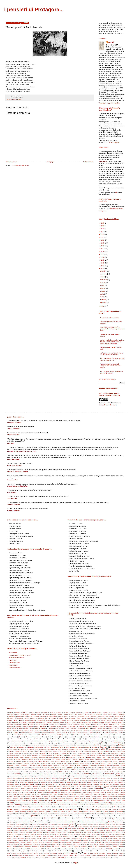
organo (105, 799)
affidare (99, 712)
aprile (102, 294)
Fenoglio (107, 759)
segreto (59, 832)
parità (123, 801)
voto (115, 856)
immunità (10, 774)
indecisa (55, 774)
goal (98, 768)
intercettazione (82, 776)
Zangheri (75, 858)
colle (50, 739)
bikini (115, 727)
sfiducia (27, 834)
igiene (94, 772)
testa (58, 847)
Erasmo (93, 755)
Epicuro (68, 755)
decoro (81, 747)
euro (76, 757)
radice (102, 818)
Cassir (75, 735)
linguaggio (61, 782)
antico (112, 716)
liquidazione (70, 782)
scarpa (31, 830)
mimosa (98, 790)
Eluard (28, 755)
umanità (40, 851)
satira (100, 828)
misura (117, 790)
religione (32, 822)
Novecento (71, 797)
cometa (77, 739)
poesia (66, 809)
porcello (48, 812)
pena (24, 805)
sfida (21, 834)
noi (23, 797)
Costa (103, 743)
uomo (70, 851)
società (73, 836)
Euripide (70, 757)
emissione (43, 755)
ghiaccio (109, 766)
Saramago (81, 828)
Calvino (15, 733)
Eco (35, 753)
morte (103, 793)
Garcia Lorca (32, 766)
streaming (117, 841)
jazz (26, 778)
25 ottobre (17, 712)
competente (106, 739)
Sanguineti (61, 828)
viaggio (121, 853)
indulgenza (79, 774)
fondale (109, 762)
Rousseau (64, 826)
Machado (50, 784)
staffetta (21, 841)
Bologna (43, 729)
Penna (29, 805)
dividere (49, 751)
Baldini (108, 722)
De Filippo (121, 745)
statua (45, 841)
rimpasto (53, 824)
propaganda (122, 814)
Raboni (81, 818)
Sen (85, 832)
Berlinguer (72, 727)
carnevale (35, 735)
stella (50, 841)
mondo (33, 792)
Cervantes (29, 737)
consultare (115, 741)
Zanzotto (82, 858)
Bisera (20, 729)
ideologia (83, 772)
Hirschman (68, 772)
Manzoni (59, 786)
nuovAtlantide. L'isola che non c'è (20, 655)
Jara (21, 778)
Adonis (87, 712)
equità (87, 755)
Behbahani (18, 727)
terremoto (27, 847)
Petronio (43, 807)
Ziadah (93, 858)
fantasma (24, 759)
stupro (41, 843)
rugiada (96, 826)
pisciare (32, 809)
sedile (47, 832)
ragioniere (16, 820)
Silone (110, 834)
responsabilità (58, 822)
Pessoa (25, 807)
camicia (30, 733)
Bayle (117, 725)
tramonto (17, 849)
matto (29, 788)
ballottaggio (10, 725)
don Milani (86, 751)
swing (9, 845)
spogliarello (91, 839)
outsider (24, 801)
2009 (103, 306)
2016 (103, 252)
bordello (80, 729)
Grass (69, 770)
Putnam (123, 816)
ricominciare (10, 824)
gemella (72, 766)
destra (9, 749)
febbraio (103, 300)
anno (88, 716)
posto (80, 812)
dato (103, 745)
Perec (93, 805)
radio (108, 818)
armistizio (104, 718)
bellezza (31, 727)
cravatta (17, 745)
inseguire (50, 776)
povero (92, 812)
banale (38, 725)
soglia (93, 836)
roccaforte (18, 826)
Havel (42, 772)
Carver (59, 735)
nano (43, 794)
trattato (46, 849)
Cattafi (86, 735)
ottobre (103, 277)
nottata (59, 797)
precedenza (120, 812)
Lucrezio (17, 784)
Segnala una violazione (108, 388)
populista (42, 812)
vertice (109, 853)
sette (119, 832)
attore (98, 720)
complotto (120, 739)
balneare (18, 725)
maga (74, 784)
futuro (97, 764)
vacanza (94, 851)
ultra (35, 851)
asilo (21, 720)
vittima (65, 856)
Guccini (96, 770)
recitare (82, 820)
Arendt (67, 718)
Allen (86, 714)
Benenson (52, 727)
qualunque (24, 818)
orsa (116, 799)
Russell (116, 826)
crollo (47, 745)
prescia (24, 814)
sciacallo (121, 830)
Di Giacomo (22, 749)
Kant (47, 778)
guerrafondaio (17, 772)
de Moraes (55, 747)
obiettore (105, 797)
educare (57, 753)
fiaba (52, 762)
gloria (93, 768)
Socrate (80, 836)
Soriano (15, 839)
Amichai (30, 716)
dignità (54, 749)
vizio (76, 856)
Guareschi (89, 770)
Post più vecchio (88, 162)
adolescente (79, 712)
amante (115, 714)
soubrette (21, 839)
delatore (87, 747)
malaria (116, 784)
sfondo (33, 834)
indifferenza (71, 774)
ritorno (97, 824)
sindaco (11, 836)
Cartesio (47, 735)
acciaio (38, 712)
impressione (34, 774)
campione (53, 733)
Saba (9, 828)
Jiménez (31, 778)
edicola (50, 753)
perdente (81, 805)
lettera (121, 780)
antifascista (10, 718)
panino (102, 801)
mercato (123, 788)
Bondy (57, 729)
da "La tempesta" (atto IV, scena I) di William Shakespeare (112, 359)
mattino (24, 788)
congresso (98, 741)
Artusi (121, 718)
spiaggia (78, 839)
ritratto (102, 824)
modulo (9, 793)
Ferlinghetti (122, 759)
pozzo (106, 812)
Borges (86, 729)
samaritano (47, 828)
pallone (71, 801)
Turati (96, 849)
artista (116, 718)
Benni (59, 727)
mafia (69, 784)
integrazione (64, 776)
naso (55, 794)
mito (122, 790)
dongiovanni (94, 751)
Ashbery (9, 720)
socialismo (58, 836)
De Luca (31, 747)
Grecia (74, 770)
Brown (121, 729)
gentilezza (85, 766)
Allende (92, 714)
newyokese (122, 794)
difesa (37, 749)
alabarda (53, 714)
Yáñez (55, 858)
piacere (50, 807)
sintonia (28, 836)
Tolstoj (91, 847)
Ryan (122, 826)
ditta (37, 751)
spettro (68, 839)
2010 (103, 269)
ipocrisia (112, 776)
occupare (121, 797)
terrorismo (35, 847)
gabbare (103, 764)
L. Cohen (115, 778)
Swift (122, 843)
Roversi (72, 826)
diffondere (43, 749)
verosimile (103, 853)
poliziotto (97, 809)
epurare (81, 755)
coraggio (56, 743)
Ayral (62, 722)
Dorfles (114, 751)
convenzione (35, 743)
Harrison (30, 772)
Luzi (37, 784)
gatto (39, 766)
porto (69, 812)
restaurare (83, 822)
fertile (25, 762)
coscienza (96, 743)
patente (89, 803)
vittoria (71, 856)
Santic (70, 828)
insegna (35, 776)
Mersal (30, 790)
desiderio (120, 747)
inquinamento (27, 776)
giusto (77, 768)
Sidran (88, 834)
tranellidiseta (13, 665)
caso (70, 735)
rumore (109, 826)
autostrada (31, 722)
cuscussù (79, 745)
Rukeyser (103, 826)
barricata (70, 725)
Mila (78, 790)
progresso (114, 814)
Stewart (79, 841)
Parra (30, 803)
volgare (81, 856)
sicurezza (82, 834)
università (64, 851)
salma (14, 828)
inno (124, 774)
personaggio (121, 805)
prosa (34, 816)
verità (96, 853)
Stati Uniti (38, 841)
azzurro (74, 722)
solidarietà (105, 836)
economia (42, 753)
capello (107, 733)
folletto (99, 762)
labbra (121, 778)
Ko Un (90, 778)
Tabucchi (36, 845)
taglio (53, 845)
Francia (38, 764)
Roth (59, 826)
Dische (123, 749)
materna (121, 786)
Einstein (87, 753)
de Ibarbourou (22, 747)
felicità (93, 759)
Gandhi (17, 766)
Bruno (15, 731)
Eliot (18, 755)
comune (19, 741)
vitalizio (60, 856)
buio (36, 731)
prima (50, 814)
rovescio (80, 826)
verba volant (71, 853)
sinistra (18, 836)
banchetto (44, 725)
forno (9, 764)
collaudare (44, 739)
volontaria (88, 856)
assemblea (41, 720)
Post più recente (11, 162)
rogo (30, 826)
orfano (99, 799)
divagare (43, 751)
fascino (41, 759)
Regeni (123, 820)
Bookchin (73, 729)
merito (24, 790)
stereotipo (56, 841)
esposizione (42, 757)
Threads (113, 209)
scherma (89, 830)
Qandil (17, 818)
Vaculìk (115, 851)
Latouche (48, 780)
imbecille (121, 772)
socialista (66, 836)
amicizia (37, 716)
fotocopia (20, 764)
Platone (60, 809)
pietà (85, 807)
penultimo (62, 805)
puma (117, 816)
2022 (103, 234)
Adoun (93, 712)
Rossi (49, 826)
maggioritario (82, 784)
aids (22, 714)
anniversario (81, 716)
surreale (92, 843)
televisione (115, 845)
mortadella (96, 793)
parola (25, 803)
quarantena (39, 818)
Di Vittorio (30, 749)
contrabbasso (19, 743)
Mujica (123, 793)
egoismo (81, 753)
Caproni (9, 735)
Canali (59, 733)
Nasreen (61, 794)
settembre (104, 280)
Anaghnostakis (52, 716)
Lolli (112, 782)
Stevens (72, 841)
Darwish (97, 745)
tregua (52, 849)
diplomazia (96, 749)
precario (112, 812)
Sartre (95, 828)
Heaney (48, 772)
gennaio (103, 302)
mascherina (98, 786)
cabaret (91, 731)
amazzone (122, 714)
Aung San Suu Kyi (118, 720)
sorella (9, 839)
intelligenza (73, 776)
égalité (75, 753)
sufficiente (55, 843)
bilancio (121, 727)
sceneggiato (73, 830)
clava (123, 737)
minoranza (105, 790)
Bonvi (67, 729)
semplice (71, 832)
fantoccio (31, 759)
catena (80, 735)
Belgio (25, 727)
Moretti (85, 793)
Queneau (55, 818)
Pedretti (18, 805)
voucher (121, 856)
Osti (19, 801)
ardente (61, 718)
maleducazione (11, 786)
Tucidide (85, 849)
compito (114, 739)
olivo (22, 799)
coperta (43, 743)
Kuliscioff (102, 778)
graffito (48, 770)
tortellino (102, 847)
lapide (36, 780)
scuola (40, 832)
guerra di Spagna (118, 770)
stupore (35, 843)
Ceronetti (21, 737)
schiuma (114, 830)
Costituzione (118, 743)
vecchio (36, 853)
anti (107, 716)
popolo (29, 812)
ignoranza (100, 772)
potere (86, 812)
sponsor (98, 839)
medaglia (58, 788)
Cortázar (79, 743)
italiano (9, 778)
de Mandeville (39, 747)
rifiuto (35, 824)
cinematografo (71, 737)
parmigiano (18, 803)
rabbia (76, 818)
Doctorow (62, 751)
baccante (80, 722)
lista (76, 782)
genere (78, 766)
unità (58, 851)
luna (23, 784)
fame (117, 757)
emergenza (35, 755)
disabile (111, 749)
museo (22, 794)
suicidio (62, 843)
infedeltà (95, 774)
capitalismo (114, 733)
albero (65, 714)
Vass (30, 853)
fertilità (30, 762)
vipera (49, 856)
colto (72, 739)
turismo (117, 849)
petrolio (37, 807)
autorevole (23, 722)
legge (89, 780)
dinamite (80, 749)
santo (75, 828)
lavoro (65, 780)
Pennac (34, 805)
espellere (34, 757)
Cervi (35, 737)
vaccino (109, 851)
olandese (16, 799)
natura (67, 794)
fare (36, 759)
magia (89, 784)
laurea (59, 780)
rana (29, 820)
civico (105, 737)
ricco (117, 822)
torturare (108, 847)
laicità (17, 780)
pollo (109, 809)
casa (65, 735)
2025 (103, 226)
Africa (120, 712)
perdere (88, 805)
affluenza (106, 712)
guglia (24, 772)
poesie (19, 100)
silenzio (105, 834)
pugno (107, 816)
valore (13, 853)
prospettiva (44, 816)
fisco (85, 762)
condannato (63, 741)
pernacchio (113, 805)
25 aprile (10, 712)
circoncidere (85, 737)
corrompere (71, 743)
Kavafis (68, 778)
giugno (103, 288)
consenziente (107, 741)
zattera (88, 858)
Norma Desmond (36, 797)
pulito (112, 816)
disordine (25, 751)
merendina (18, 790)
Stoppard (85, 841)
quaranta (31, 818)
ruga (91, 826)
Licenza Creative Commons (108, 405)
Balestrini (114, 722)
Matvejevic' (42, 788)
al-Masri (39, 714)
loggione (106, 782)
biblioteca (102, 727)
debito (62, 747)
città (92, 737)
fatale (58, 759)
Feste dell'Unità (44, 762)
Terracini (20, 847)
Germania (92, 766)
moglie (15, 793)
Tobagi (70, 847)
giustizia (70, 768)
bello (36, 727)
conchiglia (48, 741)
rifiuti (30, 824)
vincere (26, 856)
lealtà (78, 780)
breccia (105, 729)
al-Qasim (46, 714)
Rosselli (42, 826)
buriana (58, 731)
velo (41, 853)
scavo (54, 830)
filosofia (78, 761)
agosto (103, 283)
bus (69, 731)
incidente (41, 774)
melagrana (90, 788)
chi (44, 737)
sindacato (122, 834)
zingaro (99, 858)
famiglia (123, 757)
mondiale (26, 793)
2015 (103, 254)
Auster (9, 722)
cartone (53, 735)
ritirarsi (91, 824)
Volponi (94, 856)
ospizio (9, 801)
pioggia (121, 807)
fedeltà (87, 759)
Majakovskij (109, 784)
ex (94, 757)
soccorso (50, 836)
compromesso (11, 741)
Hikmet (60, 772)
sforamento (39, 834)
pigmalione (104, 807)
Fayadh (81, 759)
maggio (103, 291)
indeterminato (62, 774)
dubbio (11, 753)
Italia (118, 776)
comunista (34, 741)
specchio (39, 839)
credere (30, 745)
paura (102, 803)
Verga (91, 853)
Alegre (71, 714)
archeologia (41, 718)
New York (114, 794)
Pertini (11, 807)
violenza (43, 856)
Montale (55, 792)
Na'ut (38, 794)
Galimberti (122, 764)
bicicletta (109, 727)
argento (73, 718)
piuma (43, 809)
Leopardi (109, 780)
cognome (31, 739)
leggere (102, 780)
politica (87, 809)
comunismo (26, 741)
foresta (121, 762)
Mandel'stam (27, 786)
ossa (14, 801)
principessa (64, 814)
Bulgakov (42, 731)
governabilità (18, 770)
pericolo (99, 805)
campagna (37, 733)
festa (35, 762)
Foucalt (26, 764)
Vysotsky (16, 858)
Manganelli (51, 786)
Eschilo (28, 757)
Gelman (62, 766)
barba (57, 725)
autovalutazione (40, 722)
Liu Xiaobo (82, 782)
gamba (11, 766)
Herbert (54, 772)
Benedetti (43, 727)
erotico (121, 755)
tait (58, 845)
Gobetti (108, 768)
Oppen (46, 799)
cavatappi (98, 735)
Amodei (43, 716)
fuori (86, 764)
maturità (35, 788)
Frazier (44, 764)
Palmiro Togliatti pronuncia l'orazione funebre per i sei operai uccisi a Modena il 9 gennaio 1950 (112, 342)
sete (114, 832)
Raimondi (23, 820)
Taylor (79, 845)
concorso (55, 741)
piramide (17, 809)
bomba (51, 729)
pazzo (114, 803)
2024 (103, 229)
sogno (98, 836)
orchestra (88, 799)
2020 (103, 240)
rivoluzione (120, 824)
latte (54, 780)
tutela (11, 851)
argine (78, 718)
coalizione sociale (14, 739)
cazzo (117, 735)
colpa (61, 739)
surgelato (85, 843)
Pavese (108, 803)
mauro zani (13, 660)
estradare (49, 757)
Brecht (111, 729)
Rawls (63, 820)
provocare (82, 816)
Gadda (109, 764)
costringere (10, 745)
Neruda (14, 100)
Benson (65, 727)
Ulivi (30, 851)
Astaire (63, 720)
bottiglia (94, 729)
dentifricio (113, 747)
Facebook (119, 209)
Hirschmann (76, 772)
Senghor (96, 832)
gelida (56, 766)
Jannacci (16, 778)
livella (90, 782)
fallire (113, 757)
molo (20, 793)
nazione (96, 794)
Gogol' (114, 768)
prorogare (27, 816)
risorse (71, 824)
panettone (95, 801)
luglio (102, 285)
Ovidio (30, 801)
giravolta (39, 768)
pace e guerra (49, 801)
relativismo (24, 822)
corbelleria (63, 743)
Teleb (95, 845)
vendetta (46, 853)
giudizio (58, 768)
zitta (104, 858)
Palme (77, 801)
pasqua (62, 803)
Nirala (15, 797)
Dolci (68, 751)
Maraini (66, 786)
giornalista (26, 768)
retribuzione (103, 822)
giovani (33, 768)
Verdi (86, 853)
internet (100, 776)
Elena (93, 753)
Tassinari (68, 845)
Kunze (109, 778)
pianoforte (56, 807)
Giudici (52, 768)
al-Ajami (33, 714)
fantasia (18, 759)
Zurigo (114, 858)
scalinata (10, 830)
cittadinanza (99, 737)
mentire (109, 788)
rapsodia (51, 820)
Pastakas (82, 803)
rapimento (35, 820)
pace (41, 801)
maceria (43, 784)
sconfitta (23, 832)
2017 (103, 249)
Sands (54, 828)
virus (54, 856)
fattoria (63, 759)
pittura (38, 809)
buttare (79, 731)
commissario (90, 739)
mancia (20, 786)
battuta (100, 725)
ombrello (27, 799)
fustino (91, 764)
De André (113, 745)
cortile (90, 743)
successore (48, 843)
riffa (25, 824)
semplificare (78, 832)
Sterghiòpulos (64, 841)
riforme (46, 824)
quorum (62, 818)
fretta (49, 764)
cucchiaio (65, 745)
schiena (108, 830)
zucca (109, 858)
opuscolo (77, 799)
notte (64, 797)
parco (118, 801)
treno (57, 849)
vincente (20, 856)
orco (94, 799)
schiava (101, 830)
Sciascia (10, 832)
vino (37, 856)
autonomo (16, 722)
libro (37, 782)
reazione (76, 820)
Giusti (64, 768)
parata (113, 801)
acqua (52, 712)
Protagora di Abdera (63, 816)
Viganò (14, 856)
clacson (111, 737)
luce (116, 782)
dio (91, 749)
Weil (28, 858)
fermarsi (11, 762)
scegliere (60, 830)
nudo (82, 797)
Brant (100, 729)
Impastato (17, 774)
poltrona (121, 809)
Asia (15, 720)
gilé (10, 768)
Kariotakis (54, 778)
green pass (82, 770)
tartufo (62, 845)
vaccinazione (102, 851)
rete (97, 822)
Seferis (53, 832)
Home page (50, 162)
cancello (65, 733)
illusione (114, 772)
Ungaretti (47, 851)
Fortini (14, 764)
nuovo (93, 797)
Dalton (91, 745)
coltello (66, 739)
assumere (57, 720)
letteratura (10, 782)
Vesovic (115, 853)
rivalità (114, 824)
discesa (117, 749)
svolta (106, 843)
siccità (75, 834)
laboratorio (10, 780)
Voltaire (110, 856)
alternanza (98, 714)
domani (79, 751)
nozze (77, 797)
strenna (11, 843)
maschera (90, 786)
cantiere (85, 733)
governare (26, 770)
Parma (11, 803)
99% (24, 712)
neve (108, 794)
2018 (103, 246)
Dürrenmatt (18, 753)
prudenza (89, 816)
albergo (60, 714)
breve (116, 729)
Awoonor (56, 722)
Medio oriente (67, 788)
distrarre (32, 751)
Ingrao (118, 774)
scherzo (95, 830)
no (20, 797)
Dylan (25, 753)
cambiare (24, 733)
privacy (71, 814)
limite (49, 782)
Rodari (25, 826)
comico (83, 739)
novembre (104, 274)
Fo (89, 762)
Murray (16, 794)
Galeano (115, 764)
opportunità (61, 799)
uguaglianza (24, 851)
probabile (78, 814)
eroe (116, 755)
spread (115, 839)
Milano (83, 790)
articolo (110, 718)
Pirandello (25, 809)
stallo (31, 841)
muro (10, 794)
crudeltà (53, 745)
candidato (72, 733)
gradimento (41, 770)
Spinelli (84, 839)
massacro (106, 786)
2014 (103, 257)
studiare (17, 843)
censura (9, 737)
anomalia (94, 716)
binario (9, 729)
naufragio (80, 794)
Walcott (22, 858)
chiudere (56, 737)
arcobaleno (53, 718)
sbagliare (106, 828)
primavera (57, 814)
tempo (121, 845)
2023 (103, 232)
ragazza (113, 818)
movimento (116, 793)
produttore (92, 814)
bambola (32, 725)
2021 (103, 237)
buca (31, 731)
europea (89, 757)
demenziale (95, 747)
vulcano (9, 858)
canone (79, 733)
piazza (68, 807)
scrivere (29, 832)
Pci (118, 803)
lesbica (115, 780)
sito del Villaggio (114, 142)
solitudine (113, 836)
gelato (51, 766)
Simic (116, 834)
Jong (37, 778)
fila (72, 762)
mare (78, 786)
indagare (48, 774)
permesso (106, 805)
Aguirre (17, 714)
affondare (113, 712)
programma (106, 814)
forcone (115, 762)
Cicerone (63, 737)
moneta (40, 793)
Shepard (69, 834)
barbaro (63, 725)
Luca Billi (111, 42)
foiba (93, 762)
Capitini (121, 733)
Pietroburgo (96, 807)
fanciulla (11, 759)
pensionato (48, 805)
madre (57, 784)
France (32, 764)
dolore (74, 751)
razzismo (69, 820)
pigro (111, 807)
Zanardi (69, 858)
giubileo (46, 768)
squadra (121, 839)
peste (32, 807)
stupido (29, 843)
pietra (90, 807)
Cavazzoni (105, 735)
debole (67, 747)
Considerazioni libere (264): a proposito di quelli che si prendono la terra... (112, 329)
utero (84, 851)
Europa (81, 757)
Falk (108, 757)
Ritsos (108, 824)
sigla (99, 834)
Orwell (121, 799)
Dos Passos (122, 751)
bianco (96, 727)
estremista (57, 757)
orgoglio (111, 799)
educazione (66, 753)
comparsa (98, 739)
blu (31, 729)
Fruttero (59, 764)
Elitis (23, 755)
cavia (112, 735)
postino (75, 812)
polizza (103, 809)
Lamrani (23, 780)
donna (101, 751)
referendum (98, 820)
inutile (106, 776)
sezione (11, 834)
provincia (75, 816)
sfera (17, 834)
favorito (75, 759)
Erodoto (110, 755)
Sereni (109, 832)
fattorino (69, 759)
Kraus (96, 778)
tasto (74, 845)
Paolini (107, 801)
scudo (35, 832)
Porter (55, 812)
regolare (17, 822)
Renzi (39, 822)
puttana (11, 818)
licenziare (43, 782)
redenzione (89, 820)
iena (89, 772)
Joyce (42, 778)
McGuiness (50, 788)
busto (74, 731)
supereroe (69, 843)
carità (28, 735)
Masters (113, 786)
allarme (81, 714)
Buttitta (85, 731)
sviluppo (99, 842)
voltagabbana (102, 856)
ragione (9, 820)
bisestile (26, 729)
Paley (65, 801)
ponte (16, 812)
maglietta (95, 784)
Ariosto (84, 718)
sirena (40, 836)
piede (80, 807)
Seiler (65, 832)
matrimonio (10, 788)
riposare (59, 824)
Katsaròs (62, 778)
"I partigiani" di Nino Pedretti (110, 318)
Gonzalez (10, 770)
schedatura (81, 830)
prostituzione (52, 816)
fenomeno (114, 759)
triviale (74, 849)
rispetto (79, 824)
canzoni (99, 733)
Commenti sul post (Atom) (21, 165)
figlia (68, 762)
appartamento (19, 718)
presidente (38, 814)
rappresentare (43, 820)
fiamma (57, 762)
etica (63, 757)
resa (51, 822)
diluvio (59, 749)
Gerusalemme (101, 766)
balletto (121, 722)
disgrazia (18, 751)
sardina (90, 828)
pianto (63, 807)
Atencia (77, 720)
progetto (99, 814)
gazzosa (45, 766)
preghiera (18, 814)
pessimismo (18, 807)
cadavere (97, 731)
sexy (124, 832)
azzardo (67, 722)
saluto (40, 828)
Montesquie (64, 793)
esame (16, 757)
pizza (49, 809)
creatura (24, 745)
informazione (109, 774)
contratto (28, 743)
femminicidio (100, 759)
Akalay (27, 714)
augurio (109, 720)
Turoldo (123, 849)
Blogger (75, 863)
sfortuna (47, 834)
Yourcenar (61, 858)
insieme (56, 776)
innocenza (19, 776)
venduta (60, 853)
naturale (74, 794)
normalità (46, 797)
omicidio (40, 799)
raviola (58, 820)
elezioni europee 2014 (112, 753)
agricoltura (10, 714)
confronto (83, 741)
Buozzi (52, 731)
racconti (88, 818)
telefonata (101, 845)
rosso (54, 826)
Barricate (76, 725)
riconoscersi (19, 824)
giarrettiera (116, 766)
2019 (103, 243)
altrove (109, 714)
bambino (25, 725)
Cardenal (22, 735)
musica (28, 794)
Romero (36, 826)
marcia (72, 786)
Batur (106, 725)
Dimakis (65, 749)
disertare (11, 751)
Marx (83, 786)
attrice (103, 720)
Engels (50, 755)
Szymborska (28, 845)
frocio (54, 764)
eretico (104, 755)
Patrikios (95, 803)
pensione (55, 805)
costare (109, 743)
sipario (34, 836)
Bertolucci (89, 727)
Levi (16, 782)
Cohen (37, 739)
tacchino (43, 845)
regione (11, 822)
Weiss (33, 858)
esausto (22, 757)
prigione (45, 814)
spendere (55, 839)
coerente (24, 739)
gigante (123, 766)
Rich (122, 822)
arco (47, 718)
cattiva (92, 735)
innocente (12, 776)
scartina (37, 830)
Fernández (18, 762)
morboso (78, 793)
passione (76, 803)
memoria (98, 788)
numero (88, 797)
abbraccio (31, 712)
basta (82, 725)
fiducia (63, 762)
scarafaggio (24, 830)
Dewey (15, 749)
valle (9, 853)
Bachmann (88, 722)
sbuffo (121, 828)
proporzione (12, 816)
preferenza (10, 814)
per (68, 805)
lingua (54, 782)
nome (28, 797)
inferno (101, 774)
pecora (123, 803)
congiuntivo (90, 741)
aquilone (33, 718)
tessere (48, 847)
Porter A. (63, 812)
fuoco (82, 764)
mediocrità (78, 788)
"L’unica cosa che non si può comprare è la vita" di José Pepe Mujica (111, 366)
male (122, 784)
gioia (20, 768)
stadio (15, 841)
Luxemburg (30, 784)
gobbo (103, 768)
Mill (88, 790)
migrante (73, 790)
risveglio (85, 824)
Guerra (109, 770)
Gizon (82, 768)
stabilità (9, 841)
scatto (48, 830)
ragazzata (120, 818)
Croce (36, 745)
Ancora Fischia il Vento (17, 658)
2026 (103, 223)
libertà (31, 782)
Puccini (96, 816)
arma (98, 718)
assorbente (49, 720)
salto (29, 828)
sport (104, 839)
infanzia (86, 774)
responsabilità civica (70, 822)
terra (15, 847)
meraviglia (116, 788)
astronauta (70, 720)
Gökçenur (120, 768)
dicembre (104, 271)
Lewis (21, 782)
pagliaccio (59, 801)
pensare (41, 805)
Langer (29, 780)
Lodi (101, 782)
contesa (11, 743)
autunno (49, 722)
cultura (72, 745)
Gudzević (103, 770)
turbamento (103, 849)
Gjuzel (88, 768)
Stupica (23, 843)
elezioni (99, 753)
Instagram (102, 211)
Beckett (123, 725)
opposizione (69, 799)
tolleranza (84, 847)
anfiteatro (73, 716)
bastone (88, 725)
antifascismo (119, 716)
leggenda (96, 780)
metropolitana (65, 790)
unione (53, 851)
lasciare (41, 780)
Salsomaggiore (22, 828)
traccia (121, 847)
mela (84, 788)
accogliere (45, 712)
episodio (75, 755)
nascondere (49, 794)
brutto (20, 731)
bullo (47, 731)
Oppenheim (53, 799)
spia (73, 839)
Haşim (36, 772)
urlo (80, 851)
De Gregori (13, 747)
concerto (41, 741)
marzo (103, 297)
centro (15, 737)
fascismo (48, 759)
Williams (49, 858)
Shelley (63, 834)
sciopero (16, 832)
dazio (107, 745)
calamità (113, 731)
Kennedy (84, 778)
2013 (103, 260)
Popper (35, 812)
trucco (79, 849)
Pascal (41, 803)
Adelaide (66, 712)
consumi (122, 741)
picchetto (74, 807)
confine (70, 741)
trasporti (40, 849)
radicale (96, 818)
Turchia (110, 849)
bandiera (51, 725)
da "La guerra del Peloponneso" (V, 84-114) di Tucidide (112, 372)
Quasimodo (47, 818)
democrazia (104, 747)
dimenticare (72, 749)
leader (73, 780)
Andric (67, 716)
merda (11, 790)
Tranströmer (32, 849)
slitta (45, 836)
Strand (110, 841)
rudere (86, 826)
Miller (93, 790)
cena (122, 735)
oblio (111, 797)
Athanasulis (84, 720)
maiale (102, 784)
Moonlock (71, 793)
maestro (63, 784)
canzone (92, 733)
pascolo (47, 803)
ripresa (65, 824)
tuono (91, 849)
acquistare (59, 712)
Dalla (85, 745)
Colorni (55, 739)
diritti (103, 749)
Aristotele (92, 718)
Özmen (35, 801)
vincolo (32, 856)
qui (116, 192)
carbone (16, 735)
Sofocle (87, 836)
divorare (55, 751)
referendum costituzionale (111, 820)
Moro (90, 793)
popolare (23, 812)
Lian (26, 782)
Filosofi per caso (15, 663)
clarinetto (117, 737)
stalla (26, 841)
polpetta (114, 809)
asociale (27, 720)
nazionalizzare (89, 794)
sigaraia (94, 834)
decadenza (74, 747)
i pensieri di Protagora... (34, 10)
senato (90, 832)
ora (82, 799)
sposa (109, 839)
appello (27, 718)
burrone (64, 731)
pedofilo (11, 805)
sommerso (120, 836)
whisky (43, 858)
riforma (40, 824)
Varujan (25, 853)
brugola (9, 731)
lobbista (95, 782)
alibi (76, 714)
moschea (109, 793)
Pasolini (54, 803)
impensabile (25, 774)
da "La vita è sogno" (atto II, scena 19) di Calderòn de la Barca (112, 354)
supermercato (77, 843)
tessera (42, 847)
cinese (78, 737)
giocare (15, 768)
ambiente (12, 716)
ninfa (10, 797)
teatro (84, 845)
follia (104, 762)
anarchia (61, 716)
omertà (34, 799)
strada (99, 841)
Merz (35, 790)
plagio (54, 809)
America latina (21, 716)
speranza (62, 839)
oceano (9, 799)
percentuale (74, 805)
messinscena (42, 790)
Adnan (72, 712)
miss (111, 790)
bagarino (95, 722)
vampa (19, 853)
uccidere (16, 851)
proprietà (20, 816)
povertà (98, 812)
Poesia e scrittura (15, 668)
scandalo (17, 830)
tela (91, 845)
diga (49, 749)
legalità (84, 780)
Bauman (111, 725)
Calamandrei (105, 731)
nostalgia (53, 797)
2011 (103, 266)
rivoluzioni (10, 826)
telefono (108, 845)
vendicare (53, 853)
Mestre (49, 790)
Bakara (102, 722)
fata (53, 759)
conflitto (76, 741)
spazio (33, 839)
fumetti (70, 764)
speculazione (47, 839)
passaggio (69, 803)
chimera (49, 737)
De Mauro (48, 747)
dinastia (86, 749)
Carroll (41, 735)
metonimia (56, 790)
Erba (99, 755)
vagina (121, 851)
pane (89, 801)
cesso (40, 737)
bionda (15, 729)
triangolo (62, 849)
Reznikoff (111, 822)
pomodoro (10, 812)
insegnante (42, 776)
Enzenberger (58, 755)
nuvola (99, 797)
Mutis (33, 794)
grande (63, 770)
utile (89, 851)
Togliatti (76, 847)
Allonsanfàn (13, 653)
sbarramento (114, 828)
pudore (101, 816)
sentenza (102, 832)
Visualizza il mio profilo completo (109, 103)
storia (92, 841)
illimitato (107, 772)
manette (43, 786)
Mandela (35, 786)
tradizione (10, 849)
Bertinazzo (82, 727)
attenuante (92, 720)
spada (27, 839)
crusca (59, 745)
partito (35, 803)
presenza (30, 814)
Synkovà (15, 845)
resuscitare (91, 822)
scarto (43, 830)
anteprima (101, 716)
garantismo (24, 766)
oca (115, 797)
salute (35, 828)
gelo (67, 766)
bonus (62, 729)
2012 (103, 263)
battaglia (94, 725)
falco (103, 757)
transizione (24, 849)
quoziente (69, 818)
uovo (75, 851)
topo (96, 847)
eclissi (31, 753)
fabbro (98, 757)
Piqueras (10, 809)
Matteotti (18, 788)
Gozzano (33, 770)
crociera (42, 745)
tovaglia (115, 847)
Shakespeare (55, 834)
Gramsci (55, 770)
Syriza (21, 845)
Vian (9, 856)
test (53, 847)
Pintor (115, 807)
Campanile (45, 733)
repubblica (45, 822)
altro (104, 714)
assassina (34, 720)
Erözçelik (10, 757)
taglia (49, 845)
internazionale (92, 776)
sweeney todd (114, 843)
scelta (66, 830)
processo (85, 814)
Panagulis (83, 801)
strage (104, 841)
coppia (49, 743)
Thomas (64, 847)
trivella (68, 849)
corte (84, 743)
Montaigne (47, 793)
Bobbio (36, 729)
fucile (65, 764)
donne (107, 751)
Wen (38, 858)
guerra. (9, 772)
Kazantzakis (76, 778)
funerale (76, 764)
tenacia (9, 847)
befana (11, 727)
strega (123, 841)
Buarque (26, 731)
